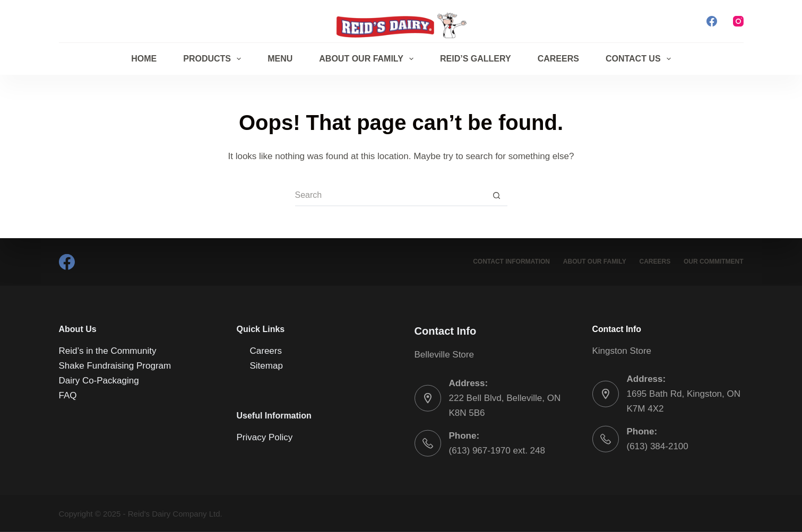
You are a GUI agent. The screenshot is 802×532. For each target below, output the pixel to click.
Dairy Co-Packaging (99, 381)
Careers (558, 59)
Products (214, 59)
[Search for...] (391, 196)
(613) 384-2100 (658, 446)
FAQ (68, 395)
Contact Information (511, 261)
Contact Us (640, 59)
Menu (280, 59)
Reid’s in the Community (108, 351)
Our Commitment (714, 261)
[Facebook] (712, 21)
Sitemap (266, 366)
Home (144, 59)
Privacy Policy (265, 437)
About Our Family (368, 59)
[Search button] (497, 196)
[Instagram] (738, 21)
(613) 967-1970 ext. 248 (497, 450)
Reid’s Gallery (476, 59)
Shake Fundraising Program (115, 366)
